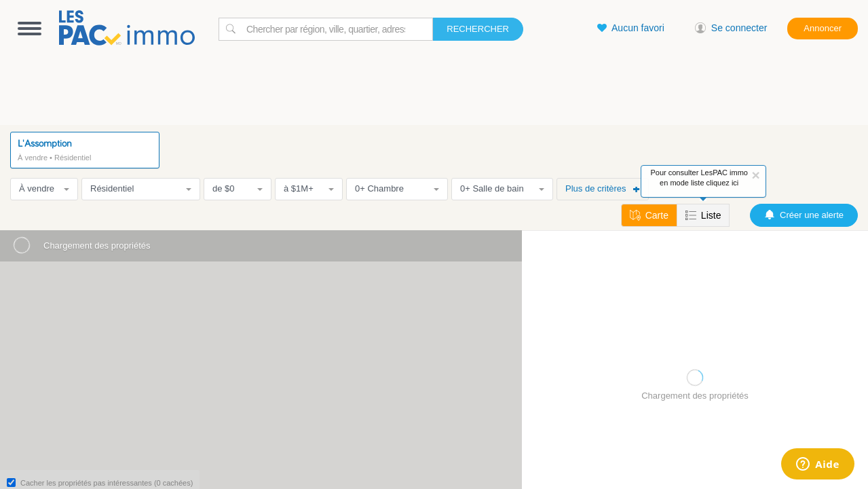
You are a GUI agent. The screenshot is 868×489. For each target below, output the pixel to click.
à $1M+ (309, 188)
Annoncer (823, 28)
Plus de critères (603, 188)
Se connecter (731, 28)
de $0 (238, 188)
